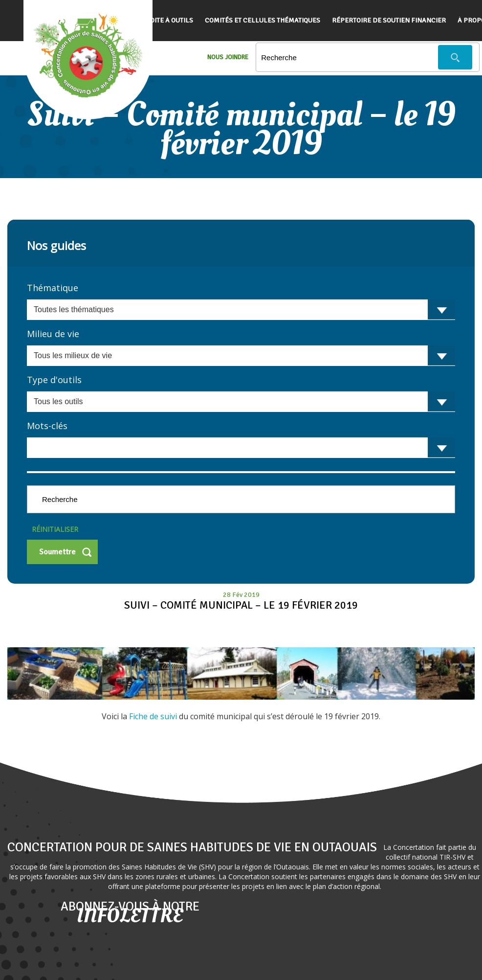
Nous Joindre (228, 57)
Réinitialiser (55, 529)
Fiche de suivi (154, 716)
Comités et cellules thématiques (263, 20)
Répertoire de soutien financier (389, 20)
